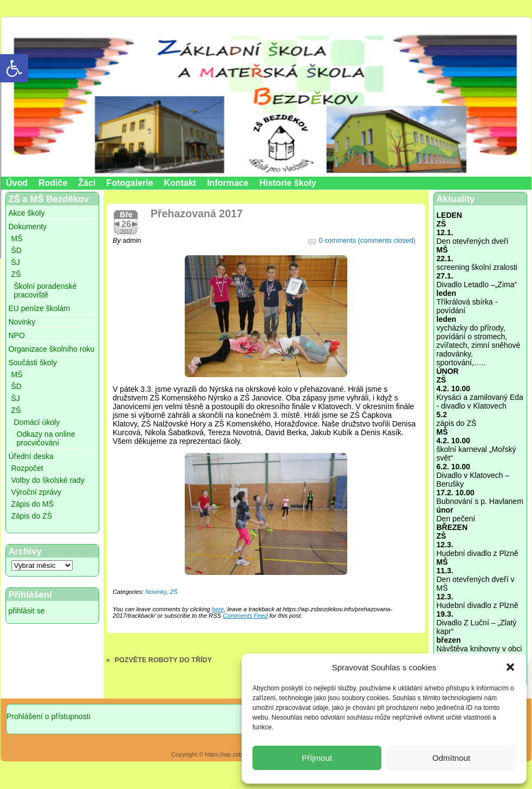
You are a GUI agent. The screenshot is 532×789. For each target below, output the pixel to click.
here (218, 609)
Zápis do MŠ (33, 504)
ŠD (17, 250)
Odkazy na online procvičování (46, 438)
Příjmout (317, 758)
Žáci (87, 183)
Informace (228, 183)
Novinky (22, 322)
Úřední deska (31, 456)
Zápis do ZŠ (32, 516)
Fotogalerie (129, 183)
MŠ (17, 238)
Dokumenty (28, 227)
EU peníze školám (40, 308)
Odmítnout (451, 758)
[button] (510, 667)
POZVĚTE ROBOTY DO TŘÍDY (164, 660)
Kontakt (180, 183)
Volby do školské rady (48, 480)
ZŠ (16, 274)
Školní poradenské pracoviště (46, 290)
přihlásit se (27, 611)
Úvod (17, 183)
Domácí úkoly (37, 422)
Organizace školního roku (52, 349)
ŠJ (16, 262)
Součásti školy (33, 363)
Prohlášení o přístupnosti (48, 716)
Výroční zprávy (37, 492)
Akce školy (27, 213)
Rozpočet (27, 468)
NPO (17, 335)
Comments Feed (245, 616)
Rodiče (53, 183)
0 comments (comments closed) (367, 241)
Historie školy (288, 183)
